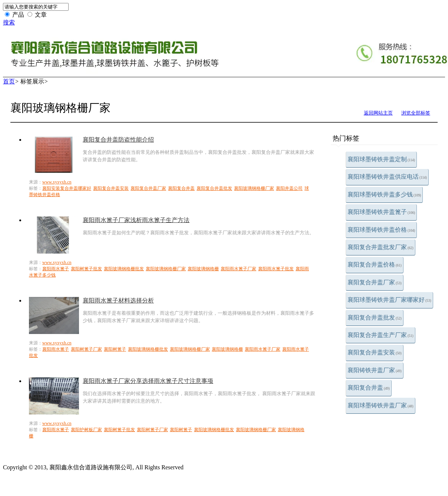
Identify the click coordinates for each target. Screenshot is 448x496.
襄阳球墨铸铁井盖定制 (381, 159)
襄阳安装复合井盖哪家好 (67, 188)
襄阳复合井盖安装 (375, 352)
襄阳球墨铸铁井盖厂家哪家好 (389, 300)
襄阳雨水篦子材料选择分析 (118, 300)
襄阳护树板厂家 (86, 430)
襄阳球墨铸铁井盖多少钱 (384, 194)
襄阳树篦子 (115, 349)
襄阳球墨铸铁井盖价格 (381, 230)
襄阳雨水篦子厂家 (238, 269)
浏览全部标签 (416, 113)
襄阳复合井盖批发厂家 (381, 247)
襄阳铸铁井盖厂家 (375, 370)
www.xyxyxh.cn (57, 182)
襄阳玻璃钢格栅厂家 (254, 188)
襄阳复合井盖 (369, 388)
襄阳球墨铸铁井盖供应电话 (387, 177)
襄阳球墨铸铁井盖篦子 (381, 212)
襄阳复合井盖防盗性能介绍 (118, 140)
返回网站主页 (378, 113)
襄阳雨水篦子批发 (276, 269)
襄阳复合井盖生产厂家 (381, 335)
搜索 (9, 22)
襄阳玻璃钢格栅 (203, 269)
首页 (9, 81)
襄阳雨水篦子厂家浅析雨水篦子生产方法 (136, 220)
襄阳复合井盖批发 (375, 318)
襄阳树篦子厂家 (86, 349)
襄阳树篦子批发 (86, 269)
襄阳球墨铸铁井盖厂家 (381, 405)
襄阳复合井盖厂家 (375, 282)
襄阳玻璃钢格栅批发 (124, 269)
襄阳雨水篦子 (56, 269)
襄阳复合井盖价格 (375, 264)
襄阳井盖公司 (289, 188)
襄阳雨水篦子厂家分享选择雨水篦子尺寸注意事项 (148, 381)
